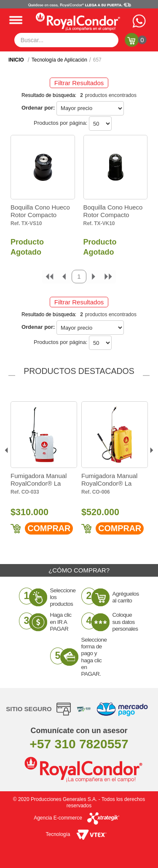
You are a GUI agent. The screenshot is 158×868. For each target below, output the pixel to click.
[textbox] (67, 40)
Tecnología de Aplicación (59, 60)
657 (97, 60)
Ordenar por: (38, 108)
